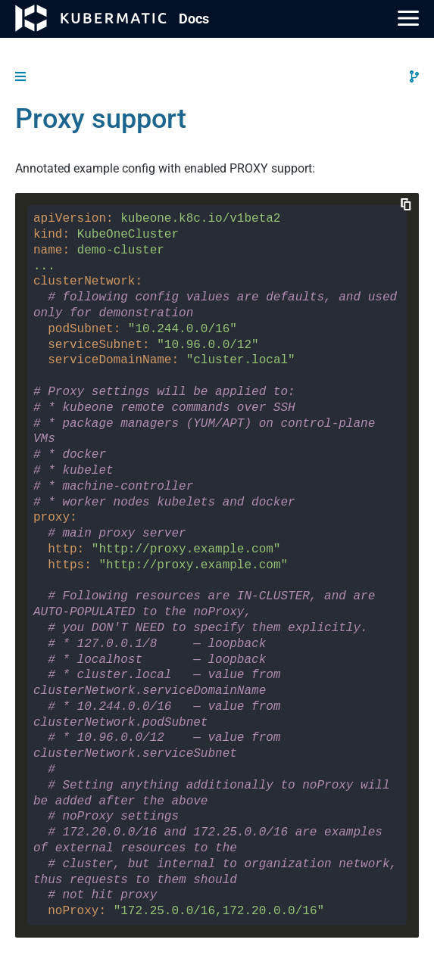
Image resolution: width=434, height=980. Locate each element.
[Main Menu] (408, 18)
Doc (194, 19)
